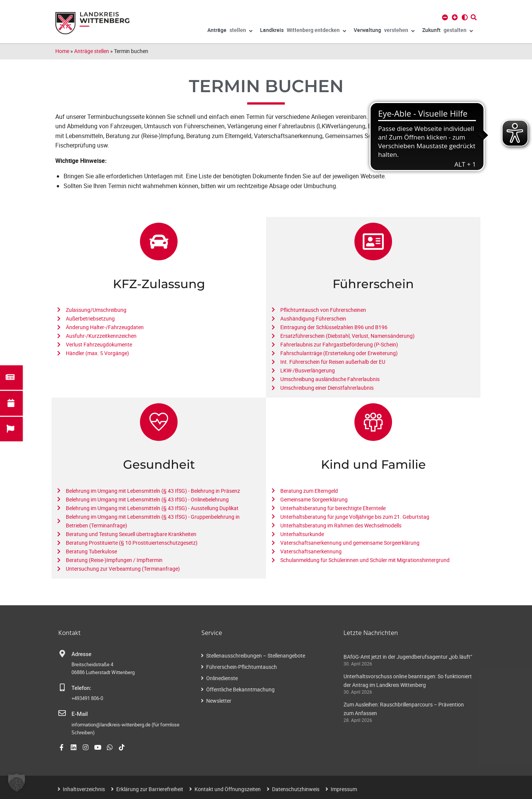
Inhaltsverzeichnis (84, 788)
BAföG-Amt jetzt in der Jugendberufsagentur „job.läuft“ (408, 657)
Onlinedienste (222, 678)
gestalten (448, 31)
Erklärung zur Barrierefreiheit (150, 788)
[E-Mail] (62, 713)
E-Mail (79, 714)
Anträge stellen (92, 51)
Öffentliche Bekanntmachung (240, 689)
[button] (17, 782)
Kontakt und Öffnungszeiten (228, 788)
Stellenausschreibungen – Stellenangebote (256, 655)
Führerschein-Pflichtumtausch (242, 667)
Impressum (344, 788)
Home (62, 51)
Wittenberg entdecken (303, 31)
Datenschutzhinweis (296, 788)
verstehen (384, 31)
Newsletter (219, 701)
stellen (230, 31)
